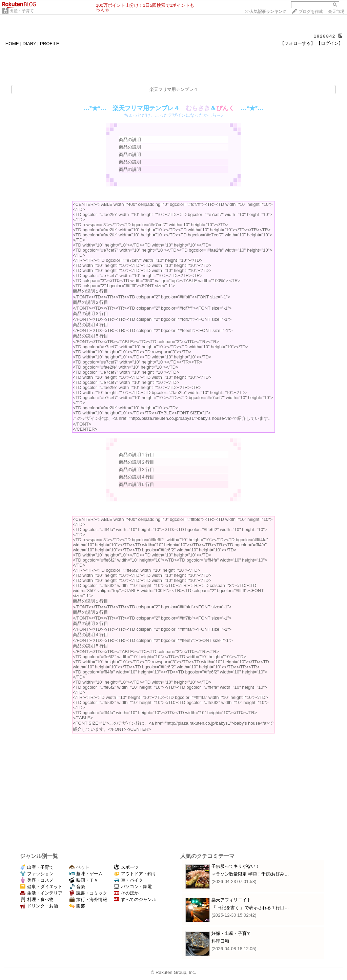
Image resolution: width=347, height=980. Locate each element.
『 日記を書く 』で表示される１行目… (250, 908)
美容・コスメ (37, 880)
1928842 (325, 36)
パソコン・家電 (133, 887)
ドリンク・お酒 (39, 906)
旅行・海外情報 (88, 899)
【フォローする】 (298, 43)
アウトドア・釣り (135, 874)
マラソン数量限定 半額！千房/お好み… (250, 874)
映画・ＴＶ (84, 880)
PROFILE (50, 44)
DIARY (29, 44)
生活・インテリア (41, 893)
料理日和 (220, 941)
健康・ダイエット (41, 887)
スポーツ (126, 867)
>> (266, 12)
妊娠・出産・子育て (231, 933)
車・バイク (128, 880)
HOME (12, 44)
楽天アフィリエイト (231, 900)
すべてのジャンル (135, 899)
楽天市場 (336, 12)
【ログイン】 (330, 43)
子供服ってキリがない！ (236, 866)
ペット (79, 867)
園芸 (77, 906)
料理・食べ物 (37, 899)
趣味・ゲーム (86, 874)
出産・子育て (22, 11)
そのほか (126, 893)
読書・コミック (88, 893)
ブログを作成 (311, 12)
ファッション (37, 874)
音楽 (77, 887)
